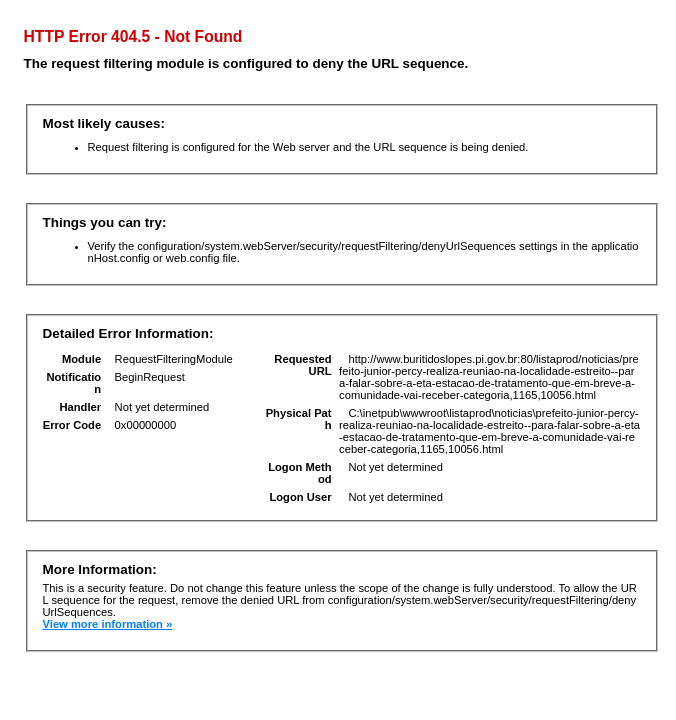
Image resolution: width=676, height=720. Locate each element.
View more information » (108, 624)
